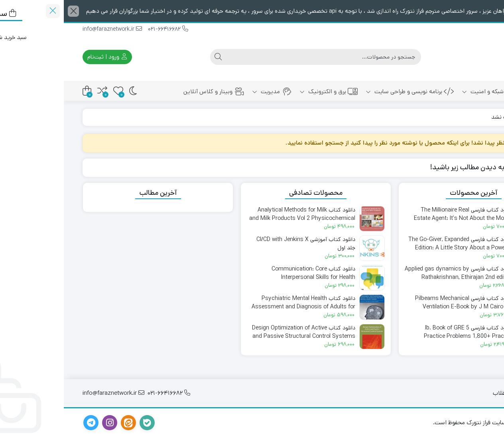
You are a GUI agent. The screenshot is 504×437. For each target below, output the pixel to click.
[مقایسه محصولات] (38, 91)
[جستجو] (260, 57)
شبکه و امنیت (425, 91)
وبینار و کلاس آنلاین (150, 91)
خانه (470, 91)
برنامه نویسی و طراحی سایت (346, 91)
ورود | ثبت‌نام (43, 57)
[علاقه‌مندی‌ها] (54, 91)
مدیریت (208, 91)
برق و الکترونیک (265, 91)
